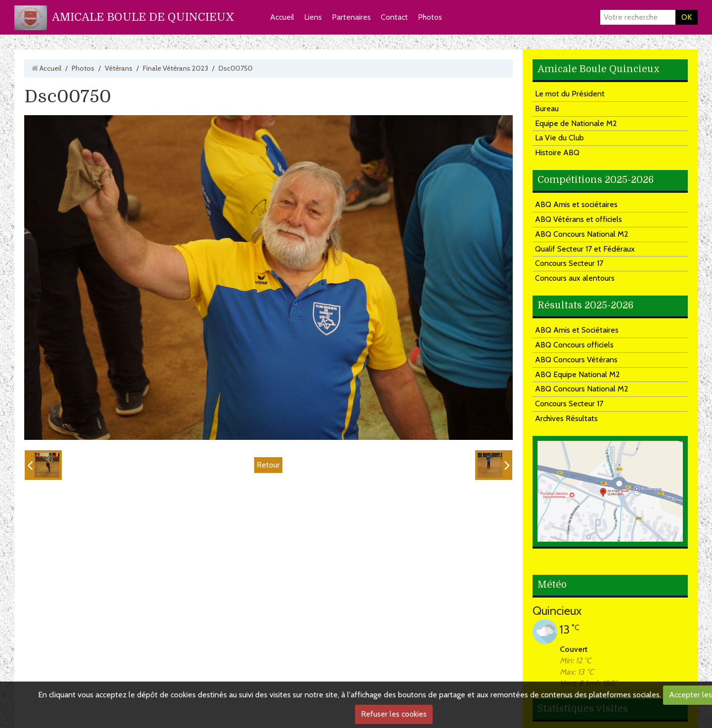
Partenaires (351, 17)
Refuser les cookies (394, 714)
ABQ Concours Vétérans (576, 360)
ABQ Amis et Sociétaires (577, 330)
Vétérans (119, 68)
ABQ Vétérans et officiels (578, 219)
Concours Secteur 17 (569, 263)
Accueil (282, 17)
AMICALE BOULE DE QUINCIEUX (143, 17)
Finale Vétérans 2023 (176, 68)
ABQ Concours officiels (574, 345)
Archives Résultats (566, 418)
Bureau (547, 108)
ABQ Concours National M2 (582, 234)
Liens (313, 17)
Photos (430, 17)
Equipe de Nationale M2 (576, 123)
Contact (394, 17)
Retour (268, 465)
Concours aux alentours (575, 278)
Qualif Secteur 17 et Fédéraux (585, 249)
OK (687, 17)
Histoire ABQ (557, 152)
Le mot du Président (570, 94)
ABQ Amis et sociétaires (576, 204)
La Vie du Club (559, 138)
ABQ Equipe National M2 (578, 374)
